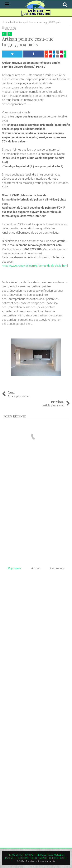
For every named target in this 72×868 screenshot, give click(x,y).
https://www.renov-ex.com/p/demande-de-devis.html (35, 266)
